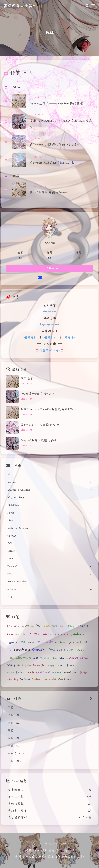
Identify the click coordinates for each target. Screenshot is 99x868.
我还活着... (28, 378)
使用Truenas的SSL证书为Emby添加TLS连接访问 (61, 124)
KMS (22, 642)
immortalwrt (57, 665)
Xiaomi (79, 650)
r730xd (67, 673)
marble (61, 650)
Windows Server (77, 658)
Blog (71, 626)
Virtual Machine (43, 634)
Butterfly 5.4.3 (65, 850)
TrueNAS (83, 626)
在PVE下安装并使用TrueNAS (49, 192)
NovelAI (77, 642)
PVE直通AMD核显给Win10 (37, 394)
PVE (39, 626)
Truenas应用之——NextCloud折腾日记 (56, 104)
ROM (70, 650)
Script (84, 673)
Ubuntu (63, 635)
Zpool (62, 679)
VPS (63, 626)
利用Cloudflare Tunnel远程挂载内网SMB (47, 409)
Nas (61, 658)
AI (86, 642)
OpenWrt (39, 650)
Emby (10, 635)
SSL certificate (19, 650)
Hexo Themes (16, 673)
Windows (77, 634)
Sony (54, 658)
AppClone (28, 626)
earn (9, 679)
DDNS (11, 665)
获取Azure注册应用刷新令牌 (40, 425)
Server (31, 642)
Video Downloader (44, 679)
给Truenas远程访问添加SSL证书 (52, 163)
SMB (28, 666)
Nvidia (56, 673)
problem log (63, 642)
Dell (75, 673)
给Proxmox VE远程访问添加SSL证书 (55, 145)
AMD (47, 626)
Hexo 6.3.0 (40, 850)
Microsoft (45, 642)
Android (13, 626)
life (69, 679)
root (36, 658)
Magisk (45, 658)
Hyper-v (12, 642)
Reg (16, 679)
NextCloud (43, 673)
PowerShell (40, 666)
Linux (10, 658)
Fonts (31, 673)
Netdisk (21, 634)
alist (20, 665)
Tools (70, 665)
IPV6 (51, 650)
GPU (55, 626)
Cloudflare (24, 658)
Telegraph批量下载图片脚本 (39, 440)
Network (25, 679)
